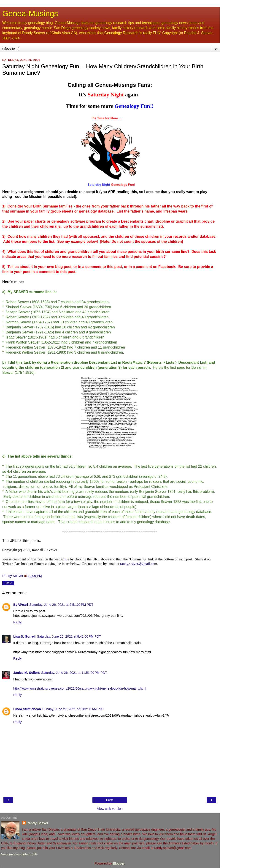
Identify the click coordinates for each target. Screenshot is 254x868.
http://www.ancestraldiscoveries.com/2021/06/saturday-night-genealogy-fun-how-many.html (80, 688)
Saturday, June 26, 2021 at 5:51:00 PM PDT (61, 605)
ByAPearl (21, 605)
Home (110, 800)
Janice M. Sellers (27, 673)
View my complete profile (19, 854)
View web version (110, 809)
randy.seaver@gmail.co (137, 564)
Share (8, 583)
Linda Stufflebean (27, 709)
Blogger (119, 863)
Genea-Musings (30, 14)
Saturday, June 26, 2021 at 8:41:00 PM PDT (69, 636)
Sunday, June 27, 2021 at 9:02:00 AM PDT (73, 709)
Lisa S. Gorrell (24, 636)
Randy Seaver (37, 823)
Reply (18, 622)
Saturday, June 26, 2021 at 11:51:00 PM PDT (74, 673)
